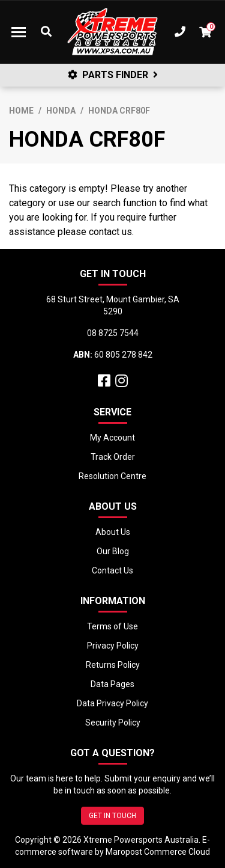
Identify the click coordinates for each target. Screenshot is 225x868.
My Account (112, 438)
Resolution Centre (112, 476)
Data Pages (112, 684)
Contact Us (112, 570)
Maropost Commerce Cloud (158, 852)
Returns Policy (113, 665)
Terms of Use (112, 626)
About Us (113, 532)
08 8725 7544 (113, 333)
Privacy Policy (113, 646)
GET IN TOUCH (112, 816)
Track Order (113, 457)
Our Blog (113, 551)
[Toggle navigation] (19, 32)
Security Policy (113, 723)
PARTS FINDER (113, 75)
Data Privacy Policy (112, 703)
